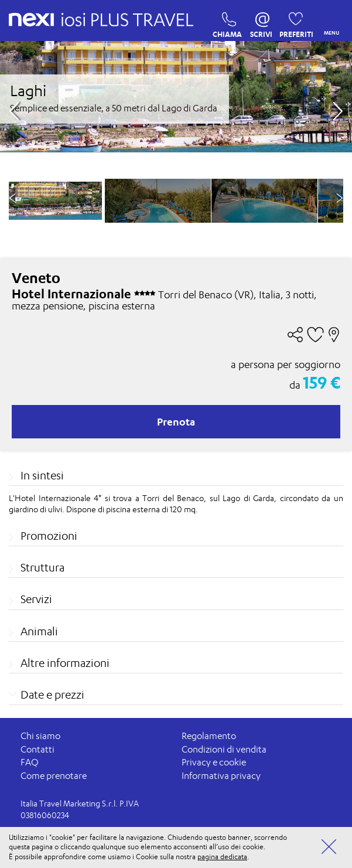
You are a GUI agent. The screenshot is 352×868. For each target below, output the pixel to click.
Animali (39, 631)
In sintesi (42, 475)
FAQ (30, 762)
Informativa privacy (221, 776)
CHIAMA (226, 22)
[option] (158, 201)
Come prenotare (54, 776)
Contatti (37, 749)
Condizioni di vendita (224, 749)
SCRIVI (261, 22)
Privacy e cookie (214, 762)
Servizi (36, 599)
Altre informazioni (65, 663)
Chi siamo (40, 736)
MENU (329, 21)
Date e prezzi (52, 695)
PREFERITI (293, 22)
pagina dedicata (222, 857)
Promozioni (49, 536)
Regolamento (209, 736)
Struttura (42, 567)
